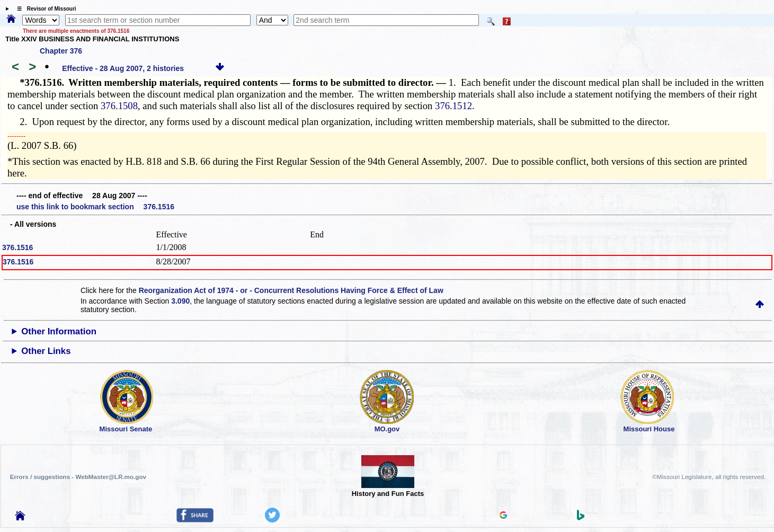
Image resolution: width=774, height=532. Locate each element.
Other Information (59, 331)
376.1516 (17, 247)
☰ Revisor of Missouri (44, 9)
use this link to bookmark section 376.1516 (95, 207)
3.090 (180, 301)
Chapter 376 (61, 51)
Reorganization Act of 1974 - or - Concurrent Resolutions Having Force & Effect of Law (291, 290)
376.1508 (119, 106)
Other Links (46, 351)
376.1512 (453, 106)
